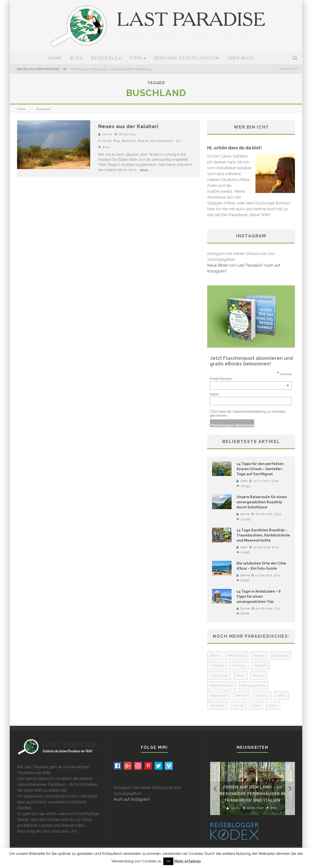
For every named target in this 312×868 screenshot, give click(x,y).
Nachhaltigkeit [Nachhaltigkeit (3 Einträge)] (222, 686)
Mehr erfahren (188, 861)
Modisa (143, 141)
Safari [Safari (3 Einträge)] (281, 696)
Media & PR (289, 69)
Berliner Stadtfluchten (187, 58)
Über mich (240, 58)
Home (55, 58)
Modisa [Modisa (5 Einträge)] (258, 676)
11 (277, 547)
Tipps (136, 58)
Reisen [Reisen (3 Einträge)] (242, 696)
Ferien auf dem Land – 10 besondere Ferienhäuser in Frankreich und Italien (137, 69)
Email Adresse (249, 379)
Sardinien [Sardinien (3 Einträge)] (218, 706)
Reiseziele (104, 58)
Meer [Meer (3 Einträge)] (240, 676)
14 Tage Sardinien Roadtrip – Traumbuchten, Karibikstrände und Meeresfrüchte (263, 535)
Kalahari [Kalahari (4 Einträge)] (260, 666)
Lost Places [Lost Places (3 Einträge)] (219, 676)
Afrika (107, 141)
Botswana (129, 141)
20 (277, 481)
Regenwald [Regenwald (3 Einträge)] (219, 696)
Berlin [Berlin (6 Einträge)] (215, 656)
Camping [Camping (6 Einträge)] (217, 666)
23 (279, 514)
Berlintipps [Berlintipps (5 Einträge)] (237, 656)
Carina (107, 134)
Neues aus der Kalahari (128, 126)
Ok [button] (168, 861)
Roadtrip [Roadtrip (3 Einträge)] (262, 696)
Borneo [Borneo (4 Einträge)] (259, 656)
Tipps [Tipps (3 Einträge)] (273, 706)
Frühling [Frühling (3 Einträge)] (239, 666)
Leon (244, 481)
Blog (77, 58)
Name (214, 394)
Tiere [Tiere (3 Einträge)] (256, 706)
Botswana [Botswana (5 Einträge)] (280, 656)
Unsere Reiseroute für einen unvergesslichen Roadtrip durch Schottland (262, 502)
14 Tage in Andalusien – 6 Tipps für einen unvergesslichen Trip (259, 596)
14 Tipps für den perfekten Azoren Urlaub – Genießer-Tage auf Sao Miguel (260, 469)
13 (279, 575)
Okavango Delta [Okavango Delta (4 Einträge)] (253, 686)
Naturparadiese (162, 141)
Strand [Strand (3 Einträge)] (239, 706)
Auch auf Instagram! (132, 799)
